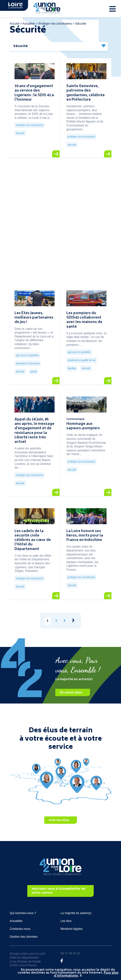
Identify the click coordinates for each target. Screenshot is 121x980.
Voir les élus (59, 820)
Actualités (29, 24)
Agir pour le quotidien (27, 355)
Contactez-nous (20, 929)
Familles (72, 368)
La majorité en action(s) (76, 913)
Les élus (66, 921)
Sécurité (20, 133)
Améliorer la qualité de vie (82, 360)
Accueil (14, 24)
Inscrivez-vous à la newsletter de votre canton (59, 891)
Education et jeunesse (28, 363)
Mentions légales (72, 929)
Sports (34, 372)
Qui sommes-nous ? (23, 913)
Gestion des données (23, 937)
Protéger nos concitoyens (55, 24)
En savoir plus (71, 693)
